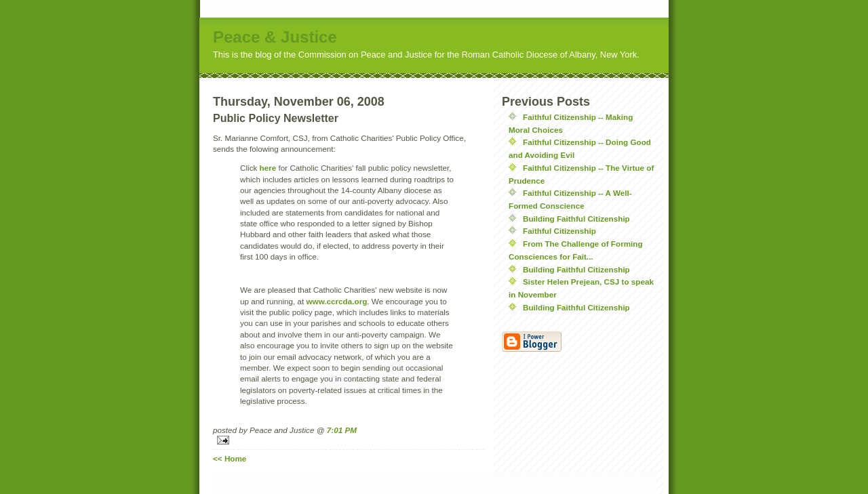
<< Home (230, 458)
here (268, 168)
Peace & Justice (275, 37)
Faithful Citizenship (559, 231)
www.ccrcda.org (336, 301)
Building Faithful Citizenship (576, 219)
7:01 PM (342, 430)
